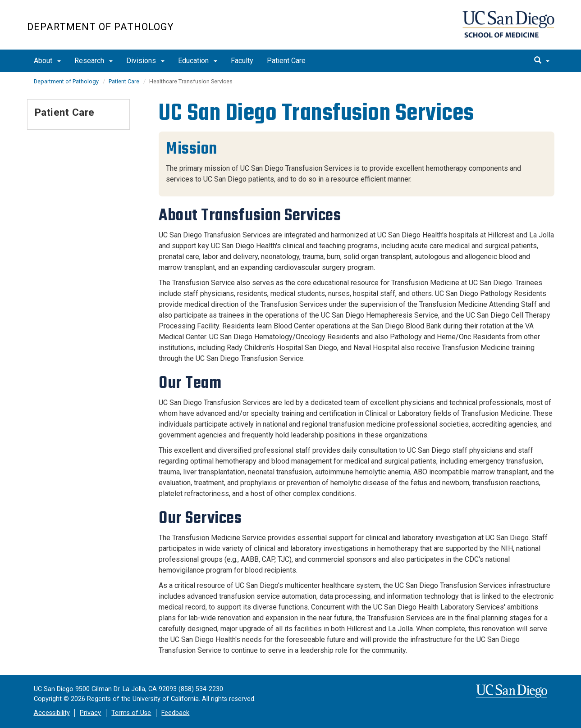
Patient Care (286, 61)
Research (94, 61)
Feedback (175, 713)
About (47, 61)
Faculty (242, 61)
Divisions (145, 61)
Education (198, 61)
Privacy (90, 713)
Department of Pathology (100, 27)
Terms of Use (131, 713)
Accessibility (52, 713)
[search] (542, 61)
